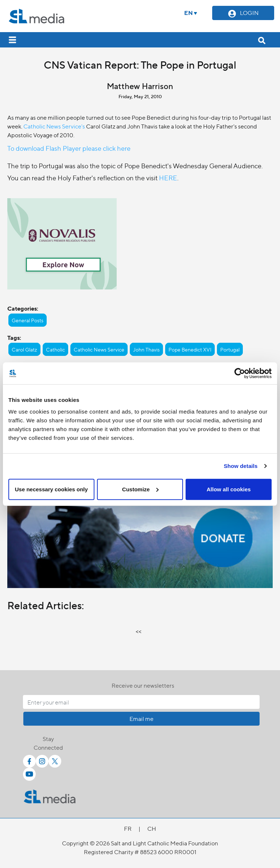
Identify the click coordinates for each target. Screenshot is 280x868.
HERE (168, 178)
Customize (140, 489)
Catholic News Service (99, 349)
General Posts (28, 320)
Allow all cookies (229, 489)
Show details (241, 466)
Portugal (230, 349)
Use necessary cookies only (51, 489)
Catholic (55, 349)
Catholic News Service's (54, 126)
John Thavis (146, 349)
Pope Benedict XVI (190, 349)
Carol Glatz (24, 349)
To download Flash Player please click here (69, 148)
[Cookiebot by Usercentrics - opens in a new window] (240, 373)
